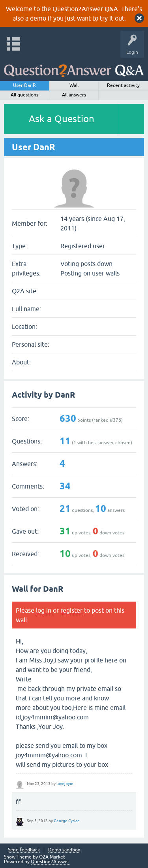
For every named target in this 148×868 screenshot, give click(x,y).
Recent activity (123, 85)
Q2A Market (52, 857)
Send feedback (24, 850)
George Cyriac (67, 821)
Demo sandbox (64, 850)
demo (38, 18)
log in (44, 610)
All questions (24, 95)
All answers (74, 95)
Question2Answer (50, 862)
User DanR (24, 85)
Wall (74, 85)
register (71, 610)
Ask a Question (62, 119)
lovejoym (65, 784)
